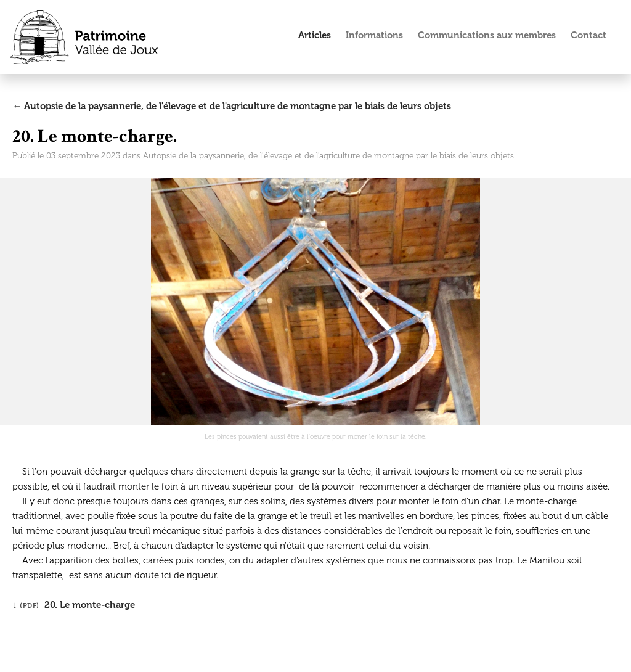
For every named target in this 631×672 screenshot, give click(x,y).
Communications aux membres (487, 35)
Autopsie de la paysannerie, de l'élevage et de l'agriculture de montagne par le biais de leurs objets (328, 156)
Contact (588, 35)
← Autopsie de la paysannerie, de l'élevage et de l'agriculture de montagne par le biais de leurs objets (232, 106)
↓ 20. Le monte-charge (74, 605)
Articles (315, 35)
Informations (374, 35)
